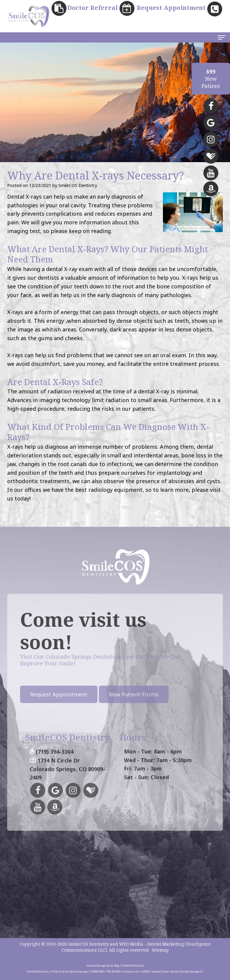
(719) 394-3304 (55, 770)
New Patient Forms (115, 694)
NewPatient (211, 79)
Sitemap (160, 950)
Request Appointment (40, 694)
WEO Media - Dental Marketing (152, 944)
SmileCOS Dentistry (88, 944)
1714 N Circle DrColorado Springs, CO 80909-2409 (67, 787)
